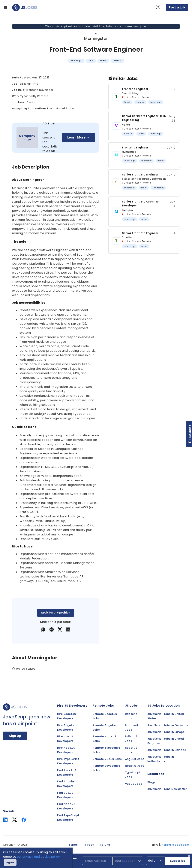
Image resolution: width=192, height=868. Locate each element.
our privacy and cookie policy (38, 857)
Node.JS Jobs (135, 766)
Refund (105, 845)
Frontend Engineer (135, 89)
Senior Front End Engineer (140, 175)
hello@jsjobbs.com (175, 845)
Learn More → (78, 137)
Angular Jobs (135, 759)
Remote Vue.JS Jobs (107, 759)
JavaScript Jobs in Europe (166, 732)
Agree (10, 862)
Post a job (177, 7)
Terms (73, 845)
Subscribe (178, 861)
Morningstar (96, 38)
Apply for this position (56, 613)
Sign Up (15, 736)
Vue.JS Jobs (134, 784)
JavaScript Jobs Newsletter (167, 789)
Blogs (151, 782)
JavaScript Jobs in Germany (168, 725)
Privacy (89, 845)
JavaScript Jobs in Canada (167, 750)
